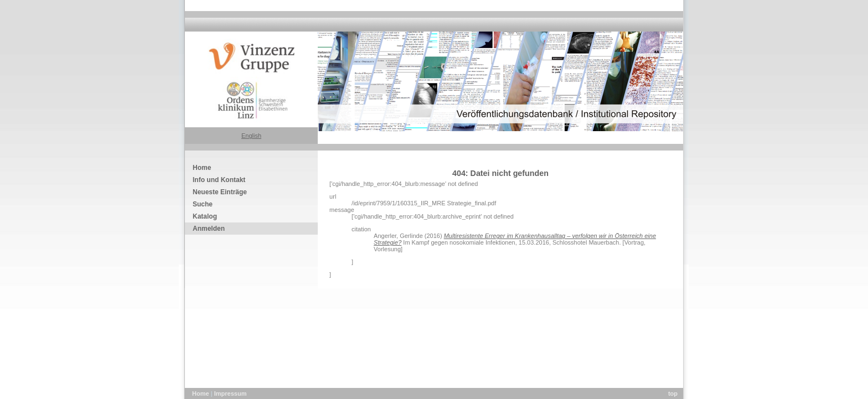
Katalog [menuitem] (205, 216)
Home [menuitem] (202, 168)
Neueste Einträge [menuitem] (220, 192)
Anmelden (209, 229)
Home (201, 393)
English (251, 136)
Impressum (231, 393)
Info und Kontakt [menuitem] (219, 180)
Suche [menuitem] (203, 204)
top (673, 393)
